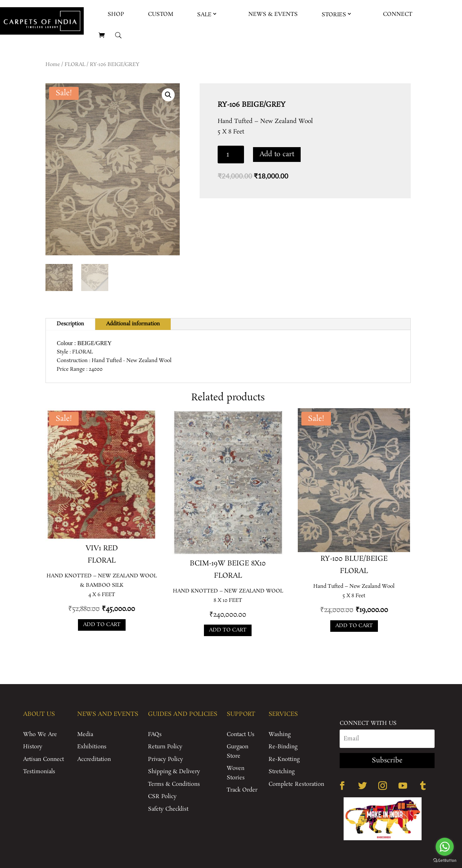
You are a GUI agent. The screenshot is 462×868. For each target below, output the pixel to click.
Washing (280, 734)
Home (53, 65)
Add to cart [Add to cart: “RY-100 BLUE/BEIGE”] (354, 626)
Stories (334, 15)
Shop (116, 14)
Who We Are (40, 734)
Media (85, 734)
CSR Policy (162, 796)
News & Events (273, 14)
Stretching (282, 772)
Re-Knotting (284, 759)
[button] (168, 95)
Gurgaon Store (237, 751)
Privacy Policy (165, 759)
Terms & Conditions (174, 784)
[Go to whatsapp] (445, 847)
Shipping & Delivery (174, 772)
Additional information (133, 324)
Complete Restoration (296, 784)
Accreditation (94, 759)
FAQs (155, 734)
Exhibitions (92, 747)
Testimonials (39, 772)
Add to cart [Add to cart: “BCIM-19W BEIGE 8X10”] (228, 630)
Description (70, 324)
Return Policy (165, 747)
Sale (204, 15)
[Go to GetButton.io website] (445, 861)
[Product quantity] (231, 155)
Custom (161, 14)
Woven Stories (236, 773)
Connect (398, 14)
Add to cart (277, 154)
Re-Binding (283, 747)
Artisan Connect (43, 759)
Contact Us (241, 734)
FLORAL (75, 65)
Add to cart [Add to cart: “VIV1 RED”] (102, 625)
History (33, 747)
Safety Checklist (168, 809)
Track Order (242, 790)
